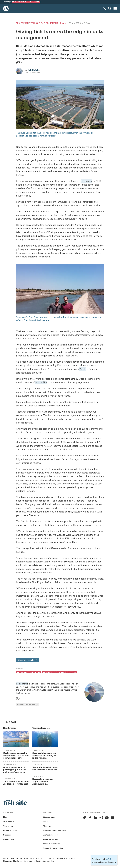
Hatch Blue (41, 382)
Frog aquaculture (22, 2)
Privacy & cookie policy (53, 848)
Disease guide (49, 817)
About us (47, 826)
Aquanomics (9, 839)
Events (46, 821)
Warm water (9, 821)
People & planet (10, 830)
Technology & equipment (44, 23)
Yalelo (83, 369)
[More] (115, 9)
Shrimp (36, 2)
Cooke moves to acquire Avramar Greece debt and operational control (16, 756)
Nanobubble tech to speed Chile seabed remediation (45, 769)
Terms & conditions (51, 844)
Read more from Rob (27, 704)
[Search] (110, 9)
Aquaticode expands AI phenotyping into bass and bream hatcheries (15, 770)
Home (6, 817)
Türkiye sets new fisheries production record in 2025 (16, 783)
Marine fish (22, 672)
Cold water (8, 826)
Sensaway (87, 181)
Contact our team (50, 835)
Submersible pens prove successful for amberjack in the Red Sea (44, 756)
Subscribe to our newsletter (55, 830)
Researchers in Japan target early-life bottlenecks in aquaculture (43, 782)
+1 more (62, 23)
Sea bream (22, 23)
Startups (7, 835)
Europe (73, 672)
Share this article (28, 660)
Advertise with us (51, 839)
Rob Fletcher (34, 70)
